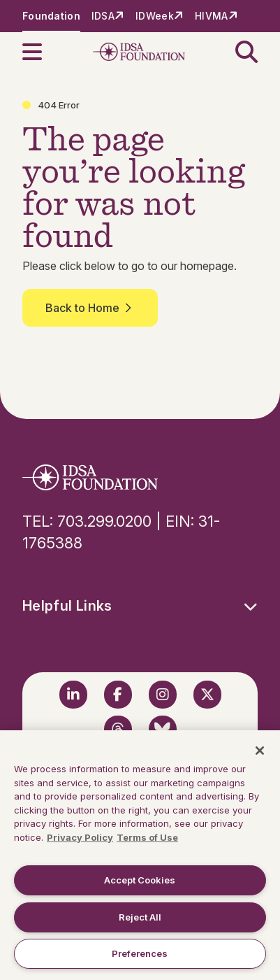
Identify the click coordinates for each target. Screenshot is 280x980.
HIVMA (211, 16)
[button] (40, 52)
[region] (140, 855)
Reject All (140, 917)
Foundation (51, 16)
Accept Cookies (140, 880)
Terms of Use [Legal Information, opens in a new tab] (147, 837)
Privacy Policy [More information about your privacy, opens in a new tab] (80, 837)
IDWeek (155, 16)
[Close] (260, 751)
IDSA (103, 16)
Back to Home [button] (90, 308)
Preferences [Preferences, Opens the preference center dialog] (140, 953)
